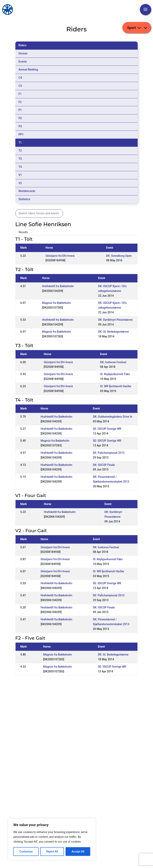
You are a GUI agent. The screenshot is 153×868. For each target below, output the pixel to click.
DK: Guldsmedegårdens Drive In (113, 417)
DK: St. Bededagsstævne (114, 332)
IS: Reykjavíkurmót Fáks (115, 374)
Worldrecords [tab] (27, 191)
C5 (20, 86)
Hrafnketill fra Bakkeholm (58, 286)
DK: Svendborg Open (119, 256)
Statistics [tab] (24, 199)
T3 (20, 159)
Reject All (52, 852)
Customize (26, 852)
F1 (20, 94)
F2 (20, 102)
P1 (20, 110)
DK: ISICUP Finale (104, 465)
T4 (20, 167)
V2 (20, 183)
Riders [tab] (23, 45)
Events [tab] (23, 62)
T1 (20, 143)
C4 (20, 78)
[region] (52, 839)
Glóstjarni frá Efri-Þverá (60, 256)
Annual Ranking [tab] (28, 70)
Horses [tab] (23, 53)
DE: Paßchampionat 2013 (109, 453)
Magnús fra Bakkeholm (56, 303)
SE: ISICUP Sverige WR (107, 429)
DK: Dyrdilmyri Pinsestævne (115, 320)
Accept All (78, 852)
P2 (20, 118)
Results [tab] (23, 232)
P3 (20, 126)
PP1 (21, 134)
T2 (20, 151)
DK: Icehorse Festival (113, 362)
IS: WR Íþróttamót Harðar (116, 386)
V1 (20, 175)
